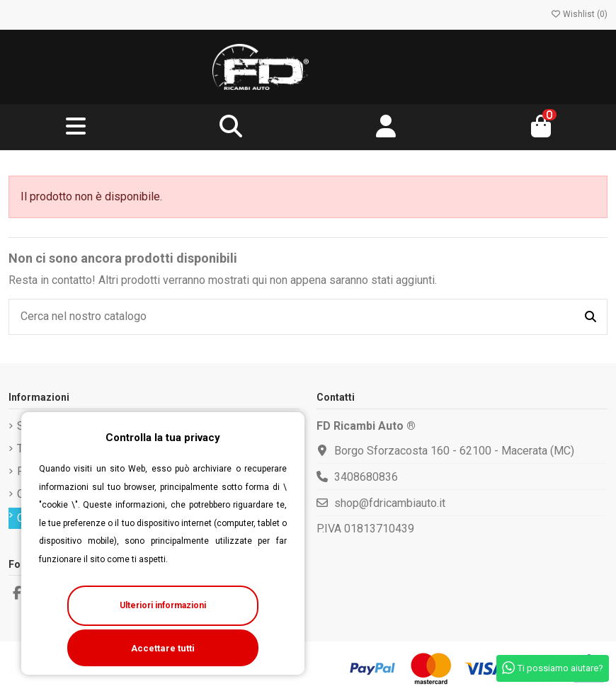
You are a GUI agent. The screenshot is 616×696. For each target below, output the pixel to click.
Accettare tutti (163, 648)
